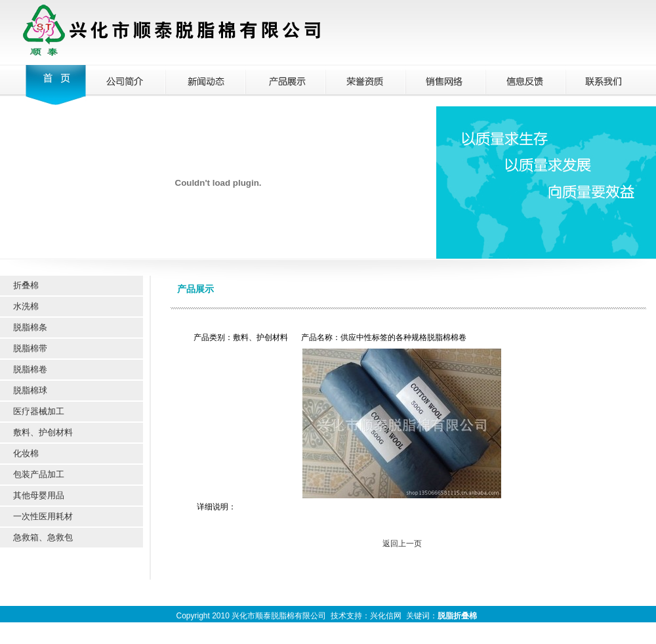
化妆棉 (26, 453)
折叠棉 (26, 285)
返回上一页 (402, 544)
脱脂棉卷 (30, 369)
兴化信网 (386, 616)
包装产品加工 (39, 474)
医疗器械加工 (39, 411)
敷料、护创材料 (43, 432)
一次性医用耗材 (43, 516)
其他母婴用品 (39, 495)
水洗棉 (26, 306)
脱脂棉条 (30, 327)
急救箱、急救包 (43, 537)
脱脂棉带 (30, 348)
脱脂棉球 (30, 390)
